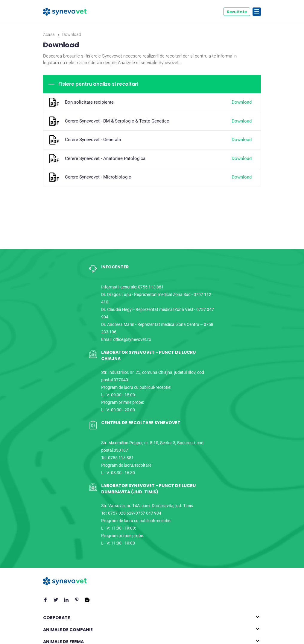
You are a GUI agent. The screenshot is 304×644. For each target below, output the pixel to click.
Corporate (57, 618)
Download (242, 102)
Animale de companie (68, 630)
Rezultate (237, 12)
